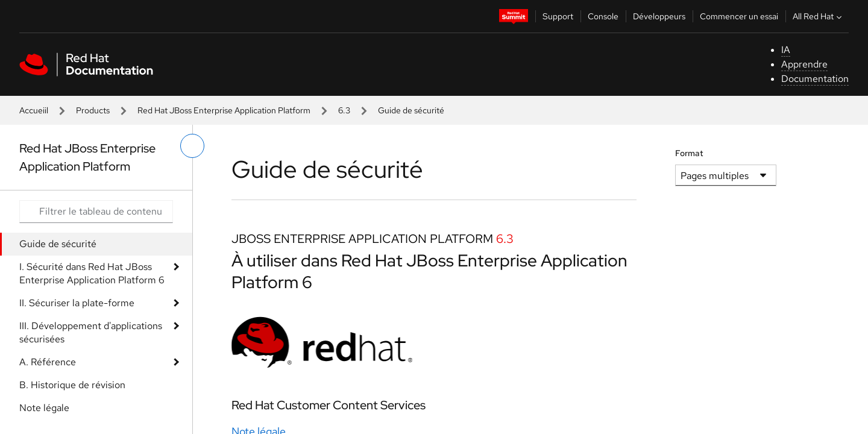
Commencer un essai (739, 16)
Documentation (815, 79)
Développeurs (659, 16)
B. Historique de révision (72, 385)
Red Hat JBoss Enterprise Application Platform (224, 110)
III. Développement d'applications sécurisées (91, 332)
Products (93, 110)
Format (689, 153)
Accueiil (34, 110)
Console (603, 16)
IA (786, 50)
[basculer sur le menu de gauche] (192, 146)
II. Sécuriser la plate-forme (77, 303)
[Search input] (96, 212)
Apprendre (804, 64)
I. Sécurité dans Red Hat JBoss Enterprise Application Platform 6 (92, 273)
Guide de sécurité (58, 244)
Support (558, 16)
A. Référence (48, 362)
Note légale (44, 408)
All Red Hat (819, 16)
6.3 (344, 110)
